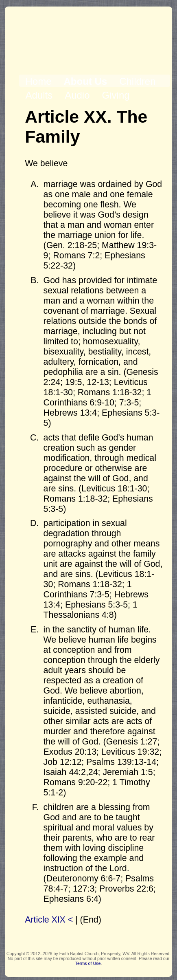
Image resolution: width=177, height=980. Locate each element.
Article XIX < (49, 920)
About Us (85, 81)
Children (137, 81)
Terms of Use (88, 963)
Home (38, 81)
